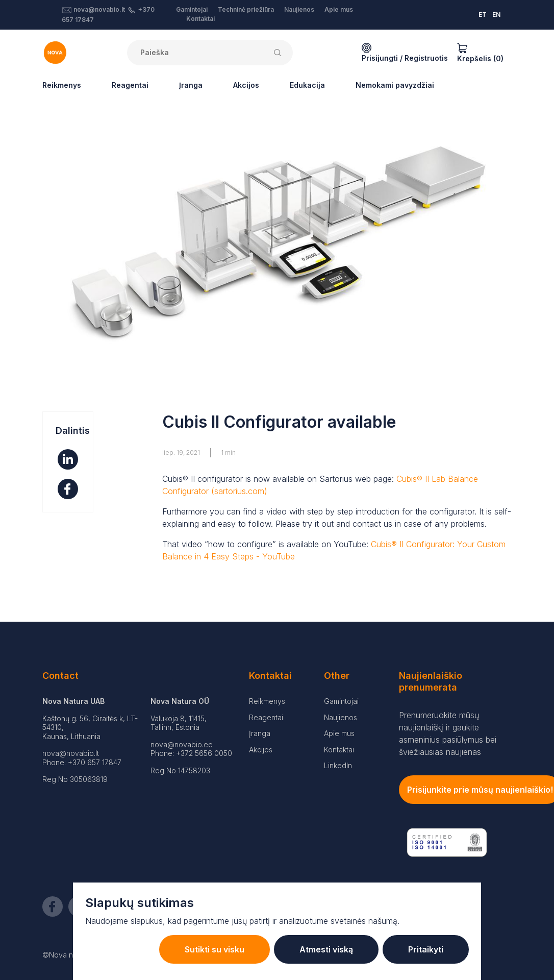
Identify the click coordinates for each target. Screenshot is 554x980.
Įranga (191, 85)
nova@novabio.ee (182, 744)
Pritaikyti (426, 949)
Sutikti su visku (215, 949)
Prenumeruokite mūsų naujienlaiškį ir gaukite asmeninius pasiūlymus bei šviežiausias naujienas (448, 733)
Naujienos (299, 9)
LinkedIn (338, 765)
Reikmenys (62, 85)
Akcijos (246, 85)
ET (483, 15)
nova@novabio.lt (99, 9)
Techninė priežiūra (246, 9)
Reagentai (130, 85)
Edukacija (307, 85)
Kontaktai (200, 19)
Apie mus (339, 9)
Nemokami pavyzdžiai (395, 85)
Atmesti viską (326, 949)
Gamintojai (192, 9)
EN (496, 15)
